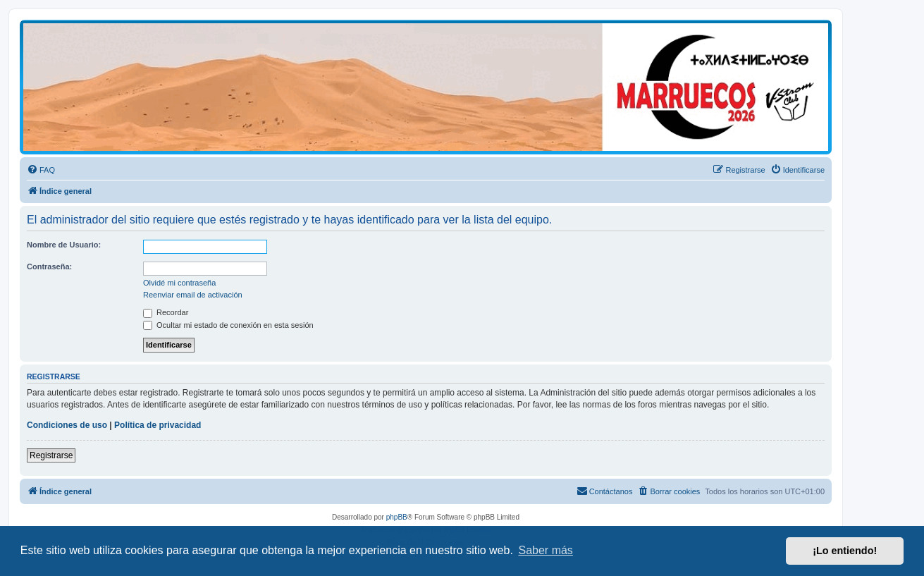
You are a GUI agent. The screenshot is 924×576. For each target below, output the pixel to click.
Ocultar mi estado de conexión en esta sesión (228, 325)
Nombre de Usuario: (64, 245)
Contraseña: (49, 266)
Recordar (166, 312)
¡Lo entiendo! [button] (845, 551)
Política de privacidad (158, 425)
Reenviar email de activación (193, 295)
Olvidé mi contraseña (179, 283)
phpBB (397, 517)
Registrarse (51, 455)
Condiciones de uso (67, 425)
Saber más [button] (546, 550)
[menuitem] (41, 170)
